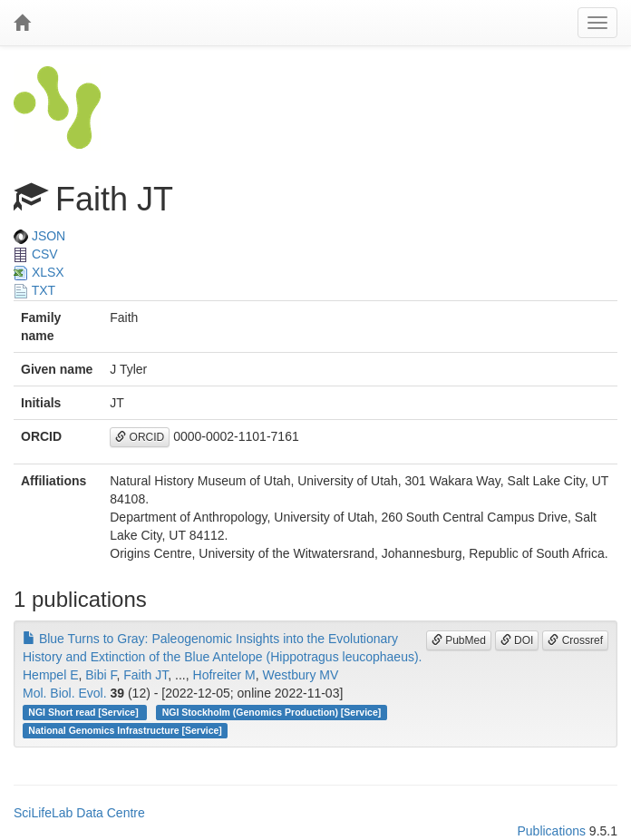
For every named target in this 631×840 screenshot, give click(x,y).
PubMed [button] (459, 640)
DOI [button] (517, 640)
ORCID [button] (140, 437)
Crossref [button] (575, 640)
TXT (34, 290)
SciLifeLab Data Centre (79, 813)
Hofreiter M (224, 675)
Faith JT (146, 675)
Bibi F (101, 675)
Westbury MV (301, 675)
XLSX (39, 272)
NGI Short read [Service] (84, 712)
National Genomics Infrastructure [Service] (125, 730)
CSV (36, 254)
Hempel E (50, 675)
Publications (551, 831)
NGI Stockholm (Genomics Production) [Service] (272, 712)
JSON (39, 236)
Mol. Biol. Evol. (65, 693)
